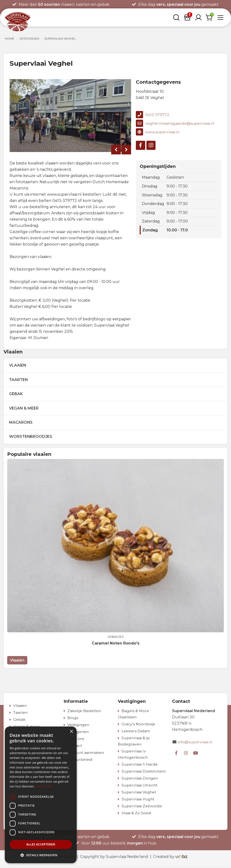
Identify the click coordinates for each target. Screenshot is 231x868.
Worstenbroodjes (31, 439)
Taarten (19, 380)
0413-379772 (153, 115)
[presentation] (116, 150)
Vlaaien (18, 366)
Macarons (22, 424)
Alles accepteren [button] (41, 844)
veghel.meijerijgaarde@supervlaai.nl (175, 123)
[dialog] (41, 795)
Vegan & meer (25, 409)
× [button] (71, 732)
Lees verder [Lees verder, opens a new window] (44, 786)
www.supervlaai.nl (158, 132)
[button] (41, 855)
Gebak (16, 395)
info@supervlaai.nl (196, 744)
